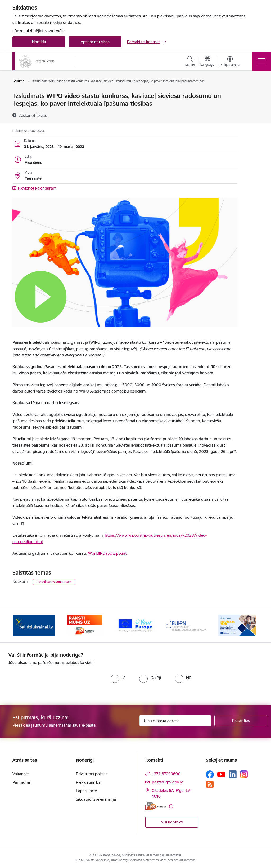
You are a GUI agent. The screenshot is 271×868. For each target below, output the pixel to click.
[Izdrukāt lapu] (251, 94)
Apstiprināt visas (95, 42)
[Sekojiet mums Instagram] (244, 774)
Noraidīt (39, 42)
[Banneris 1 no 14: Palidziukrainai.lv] (34, 625)
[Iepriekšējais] (21, 625)
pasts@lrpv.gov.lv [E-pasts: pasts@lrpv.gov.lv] (167, 782)
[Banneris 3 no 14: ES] (135, 625)
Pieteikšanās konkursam (54, 582)
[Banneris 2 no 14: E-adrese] (85, 625)
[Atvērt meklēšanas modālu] (190, 62)
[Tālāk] (250, 625)
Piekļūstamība (88, 782)
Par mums (22, 782)
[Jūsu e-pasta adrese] (175, 721)
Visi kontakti (172, 822)
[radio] (118, 678)
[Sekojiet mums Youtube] (221, 774)
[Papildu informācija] (171, 806)
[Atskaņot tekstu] (33, 115)
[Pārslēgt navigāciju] (262, 61)
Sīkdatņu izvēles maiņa (96, 799)
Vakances (21, 774)
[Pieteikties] (241, 721)
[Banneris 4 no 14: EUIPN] (186, 625)
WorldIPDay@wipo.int (107, 553)
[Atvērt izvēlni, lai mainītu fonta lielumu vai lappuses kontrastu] (230, 62)
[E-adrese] (156, 806)
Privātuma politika (92, 774)
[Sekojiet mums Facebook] (210, 774)
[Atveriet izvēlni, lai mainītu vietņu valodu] (207, 62)
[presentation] (53, 681)
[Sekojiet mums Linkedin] (233, 774)
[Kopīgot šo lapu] (251, 107)
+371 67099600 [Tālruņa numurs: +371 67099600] (166, 774)
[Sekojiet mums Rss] (210, 784)
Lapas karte (86, 791)
